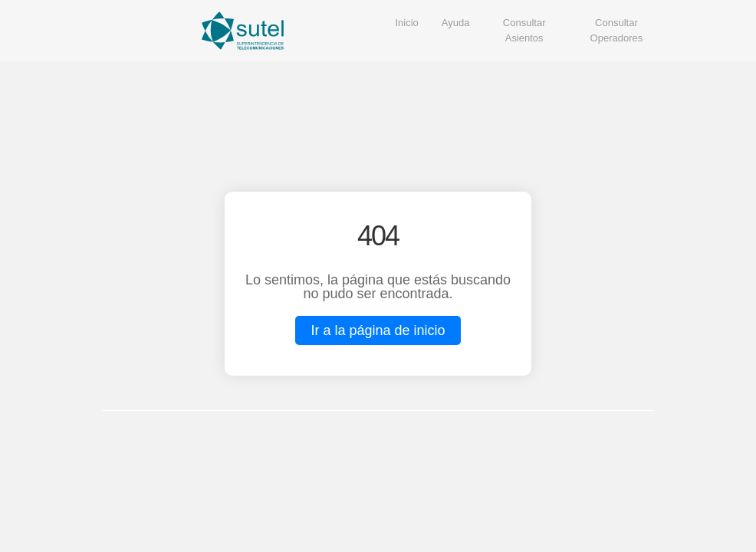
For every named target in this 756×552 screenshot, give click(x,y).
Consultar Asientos (524, 30)
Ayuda (456, 23)
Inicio (407, 23)
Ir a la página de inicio (378, 330)
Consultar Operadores (617, 30)
